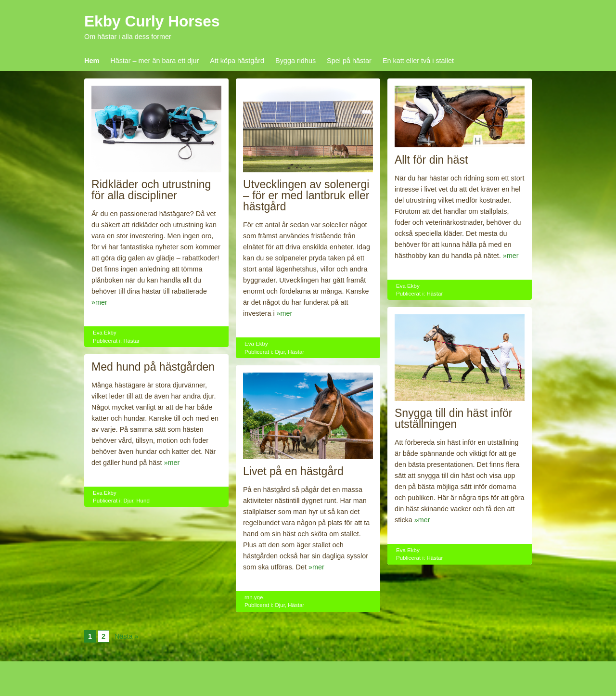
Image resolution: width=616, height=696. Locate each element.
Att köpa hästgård (237, 61)
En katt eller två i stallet (418, 61)
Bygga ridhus (295, 61)
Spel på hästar (349, 61)
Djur (280, 352)
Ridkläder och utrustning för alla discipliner (151, 190)
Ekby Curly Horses (152, 21)
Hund (143, 501)
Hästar (131, 341)
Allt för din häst (431, 160)
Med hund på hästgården (153, 367)
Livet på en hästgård (293, 471)
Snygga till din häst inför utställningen (454, 419)
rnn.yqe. (255, 597)
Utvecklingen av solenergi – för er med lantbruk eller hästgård (306, 195)
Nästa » (127, 636)
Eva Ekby (105, 333)
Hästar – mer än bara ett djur (154, 61)
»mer (99, 302)
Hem (92, 61)
